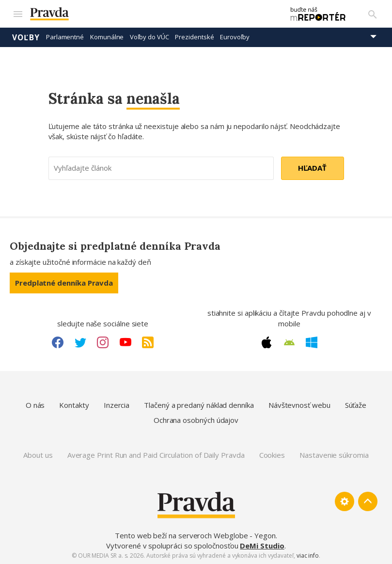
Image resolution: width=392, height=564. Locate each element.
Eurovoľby (235, 36)
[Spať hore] (368, 501)
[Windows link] (312, 342)
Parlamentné (65, 36)
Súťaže (356, 404)
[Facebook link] (58, 342)
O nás (35, 404)
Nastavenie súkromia (334, 454)
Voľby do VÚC (149, 36)
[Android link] (289, 342)
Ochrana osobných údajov (196, 419)
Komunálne (107, 36)
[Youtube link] (125, 342)
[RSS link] (148, 342)
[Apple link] (267, 342)
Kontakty (74, 404)
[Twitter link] (80, 342)
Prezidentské (194, 36)
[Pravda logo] (151, 14)
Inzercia (117, 404)
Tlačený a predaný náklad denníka (199, 404)
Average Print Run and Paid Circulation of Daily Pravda (156, 454)
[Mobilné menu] (17, 14)
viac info (308, 555)
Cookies (272, 454)
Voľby (26, 36)
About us (38, 454)
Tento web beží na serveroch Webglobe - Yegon (195, 535)
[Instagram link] (103, 342)
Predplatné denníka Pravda (64, 282)
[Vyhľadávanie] (373, 14)
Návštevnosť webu (299, 404)
